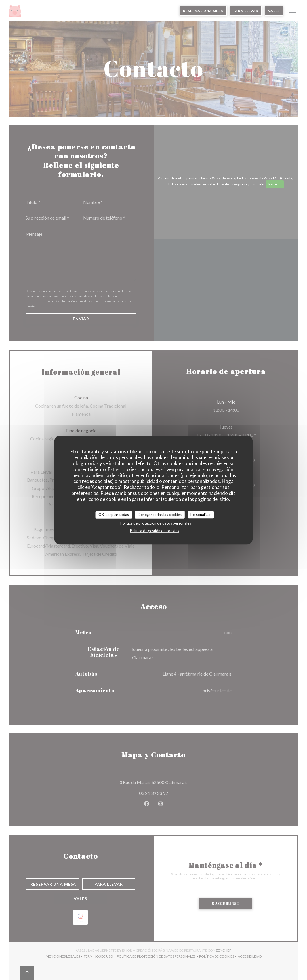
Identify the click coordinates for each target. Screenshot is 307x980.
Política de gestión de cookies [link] (154, 531)
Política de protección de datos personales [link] (156, 523)
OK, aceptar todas (114, 515)
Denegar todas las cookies (160, 515)
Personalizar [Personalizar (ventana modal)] (201, 515)
